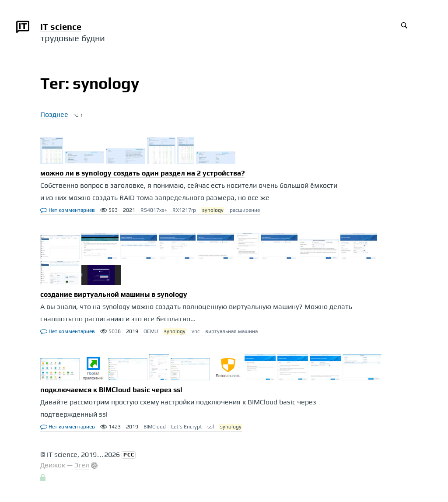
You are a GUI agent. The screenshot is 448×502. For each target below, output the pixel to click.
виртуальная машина (231, 331)
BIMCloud (155, 427)
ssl (211, 427)
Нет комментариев (68, 210)
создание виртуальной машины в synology (114, 294)
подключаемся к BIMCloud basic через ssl (111, 390)
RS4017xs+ (154, 210)
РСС (129, 455)
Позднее (54, 114)
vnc (196, 331)
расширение (245, 210)
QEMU (151, 331)
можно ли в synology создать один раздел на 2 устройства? (142, 173)
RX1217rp (184, 210)
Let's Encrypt (187, 427)
